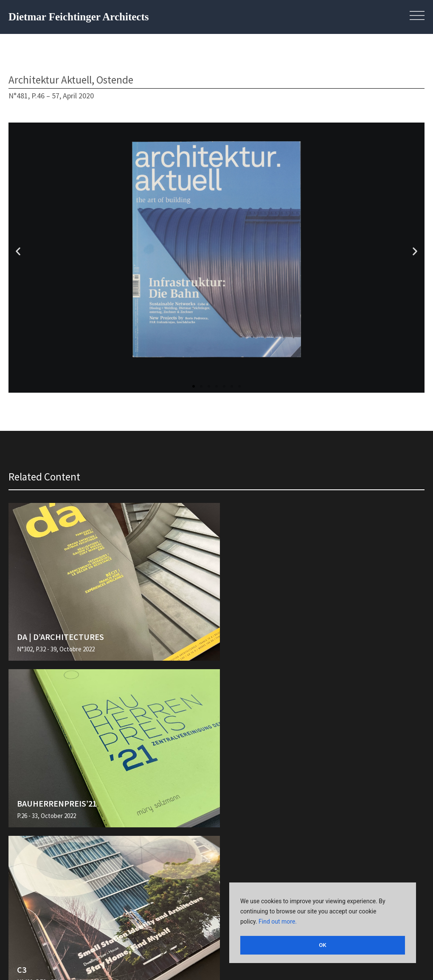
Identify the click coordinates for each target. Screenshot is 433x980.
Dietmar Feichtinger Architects (79, 17)
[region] (323, 924)
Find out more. (278, 924)
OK (323, 945)
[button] (18, 251)
